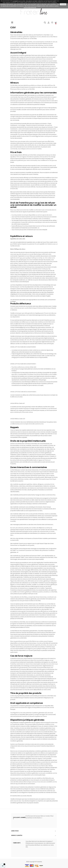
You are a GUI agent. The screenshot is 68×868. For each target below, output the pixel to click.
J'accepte (63, 4)
